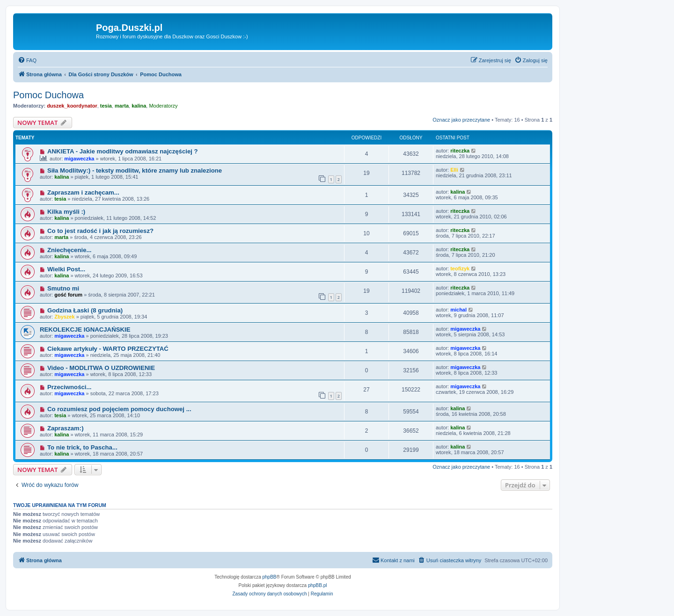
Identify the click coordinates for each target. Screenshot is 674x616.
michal (458, 310)
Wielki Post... (66, 269)
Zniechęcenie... (70, 250)
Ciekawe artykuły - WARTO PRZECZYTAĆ (108, 349)
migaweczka (79, 159)
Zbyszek (64, 317)
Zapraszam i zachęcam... (83, 192)
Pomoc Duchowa (48, 95)
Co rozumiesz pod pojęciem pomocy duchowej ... (119, 409)
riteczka (460, 151)
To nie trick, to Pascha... (82, 447)
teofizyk (460, 268)
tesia (106, 106)
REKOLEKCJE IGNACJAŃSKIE (85, 330)
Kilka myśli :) (66, 212)
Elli (454, 170)
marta (122, 106)
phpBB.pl (318, 585)
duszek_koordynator (72, 106)
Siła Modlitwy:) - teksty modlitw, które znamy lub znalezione (135, 170)
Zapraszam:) (66, 428)
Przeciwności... (70, 387)
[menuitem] (27, 60)
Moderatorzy (163, 106)
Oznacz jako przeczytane (461, 120)
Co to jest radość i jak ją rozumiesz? (100, 231)
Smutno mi (63, 288)
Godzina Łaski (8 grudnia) (85, 310)
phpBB (270, 577)
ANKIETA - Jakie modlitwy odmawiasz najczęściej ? (123, 151)
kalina (139, 106)
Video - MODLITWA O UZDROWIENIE (101, 368)
